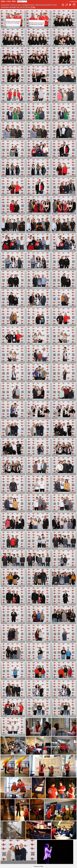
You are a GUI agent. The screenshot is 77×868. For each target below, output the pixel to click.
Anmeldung (73, 2)
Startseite (5, 5)
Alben (3, 1)
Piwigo (42, 866)
